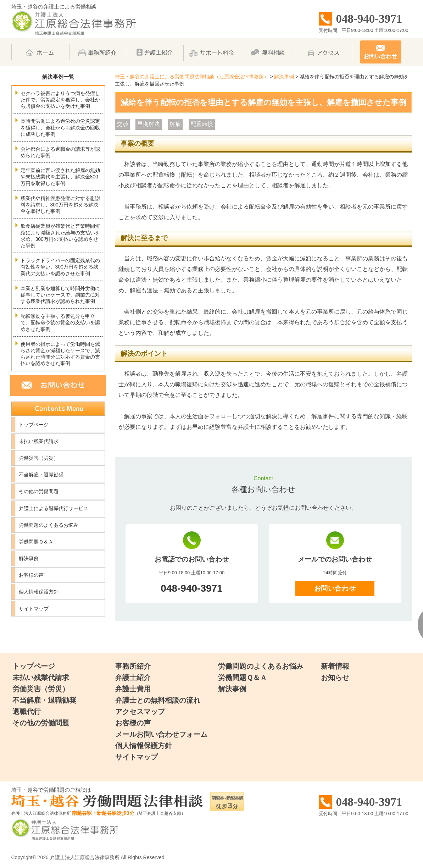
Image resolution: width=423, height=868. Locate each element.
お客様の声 (31, 575)
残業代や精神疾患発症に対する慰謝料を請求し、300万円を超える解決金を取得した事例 (60, 205)
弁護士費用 (133, 689)
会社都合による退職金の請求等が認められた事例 (60, 152)
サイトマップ (34, 609)
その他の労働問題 (39, 491)
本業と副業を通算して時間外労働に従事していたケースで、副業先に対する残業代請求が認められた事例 (60, 295)
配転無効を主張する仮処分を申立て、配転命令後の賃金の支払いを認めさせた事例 (60, 322)
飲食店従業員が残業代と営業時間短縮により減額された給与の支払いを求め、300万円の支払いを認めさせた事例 (60, 236)
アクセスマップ (140, 712)
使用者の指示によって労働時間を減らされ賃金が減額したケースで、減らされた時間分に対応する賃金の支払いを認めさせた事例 (60, 354)
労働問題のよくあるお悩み (49, 525)
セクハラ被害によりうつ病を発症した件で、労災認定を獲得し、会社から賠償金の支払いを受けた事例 (60, 100)
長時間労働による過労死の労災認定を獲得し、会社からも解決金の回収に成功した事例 (60, 127)
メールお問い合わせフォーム (161, 734)
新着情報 (335, 666)
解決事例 (29, 558)
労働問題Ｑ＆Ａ (36, 542)
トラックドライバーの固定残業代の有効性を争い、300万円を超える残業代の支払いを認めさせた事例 (60, 267)
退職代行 (27, 712)
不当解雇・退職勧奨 (41, 475)
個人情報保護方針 (39, 592)
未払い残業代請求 (39, 441)
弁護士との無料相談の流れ (158, 700)
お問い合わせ (335, 588)
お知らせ (335, 678)
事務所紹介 (133, 666)
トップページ (34, 425)
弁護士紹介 (133, 678)
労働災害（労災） (39, 458)
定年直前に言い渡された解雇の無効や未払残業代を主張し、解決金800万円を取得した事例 (60, 177)
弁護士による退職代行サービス (54, 508)
